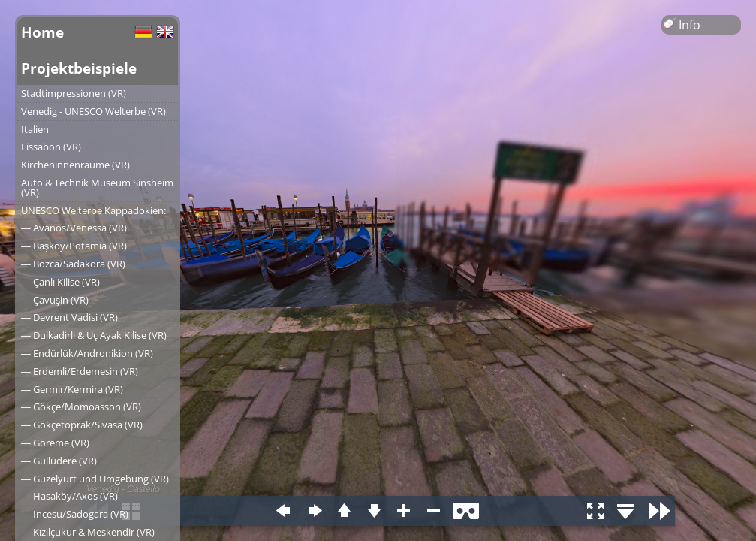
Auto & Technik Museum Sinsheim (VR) (97, 187)
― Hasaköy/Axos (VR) (69, 496)
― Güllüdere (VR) (59, 461)
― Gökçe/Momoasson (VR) (81, 407)
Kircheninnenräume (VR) (75, 165)
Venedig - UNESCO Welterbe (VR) (93, 111)
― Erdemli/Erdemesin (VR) (80, 371)
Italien (35, 129)
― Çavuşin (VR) (55, 300)
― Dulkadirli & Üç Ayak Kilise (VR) (94, 335)
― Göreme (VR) (55, 443)
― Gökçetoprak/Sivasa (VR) (82, 425)
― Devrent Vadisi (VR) (69, 317)
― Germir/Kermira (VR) (72, 389)
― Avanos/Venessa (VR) (74, 228)
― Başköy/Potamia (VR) (74, 246)
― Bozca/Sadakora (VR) (73, 264)
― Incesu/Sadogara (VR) (75, 514)
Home (42, 32)
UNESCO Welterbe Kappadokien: (93, 210)
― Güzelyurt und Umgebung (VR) (95, 479)
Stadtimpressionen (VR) (74, 93)
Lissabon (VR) (51, 147)
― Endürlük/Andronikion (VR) (87, 353)
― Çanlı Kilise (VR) (60, 282)
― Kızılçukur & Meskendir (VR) (88, 532)
